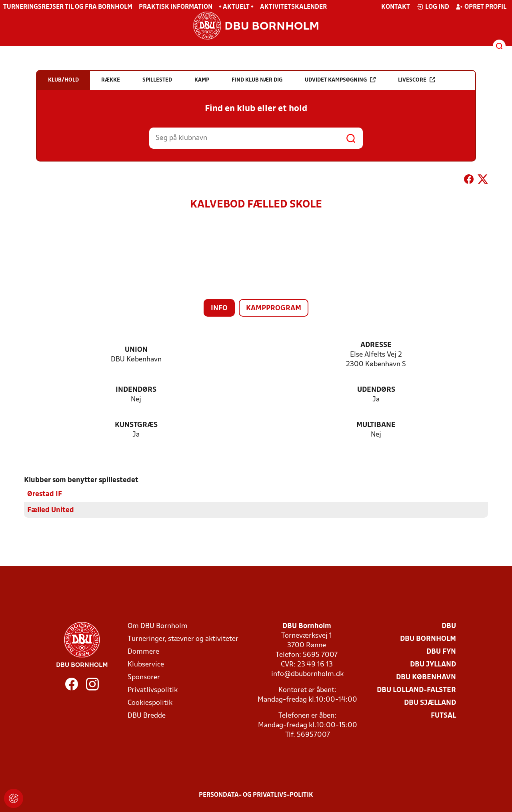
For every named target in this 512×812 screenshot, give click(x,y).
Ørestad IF (45, 494)
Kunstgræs (136, 425)
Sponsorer (144, 677)
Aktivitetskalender (293, 7)
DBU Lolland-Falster (416, 690)
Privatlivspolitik (153, 690)
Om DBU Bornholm (158, 626)
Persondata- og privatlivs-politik (256, 795)
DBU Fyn (441, 651)
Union (136, 350)
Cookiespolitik (150, 703)
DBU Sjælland (430, 703)
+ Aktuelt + (236, 7)
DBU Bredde (147, 715)
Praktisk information (176, 7)
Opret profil (481, 7)
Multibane (376, 425)
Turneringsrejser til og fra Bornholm (68, 7)
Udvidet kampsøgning (340, 80)
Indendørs (136, 390)
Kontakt (396, 7)
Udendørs (376, 390)
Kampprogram (274, 308)
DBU (449, 626)
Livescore (417, 80)
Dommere (143, 651)
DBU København (426, 677)
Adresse (376, 345)
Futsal (443, 715)
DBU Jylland (433, 664)
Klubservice (146, 664)
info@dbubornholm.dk (307, 674)
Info (219, 308)
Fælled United (51, 510)
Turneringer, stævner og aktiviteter (183, 639)
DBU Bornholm (428, 639)
